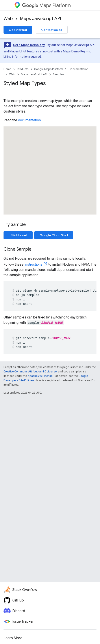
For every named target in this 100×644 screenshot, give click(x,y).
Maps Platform (46, 5)
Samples (58, 74)
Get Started (18, 30)
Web (8, 19)
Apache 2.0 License (40, 376)
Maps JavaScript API (40, 19)
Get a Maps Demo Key (29, 45)
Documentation (79, 69)
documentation (29, 120)
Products (23, 69)
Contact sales (52, 30)
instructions (33, 264)
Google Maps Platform (49, 69)
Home (7, 69)
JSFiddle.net (18, 235)
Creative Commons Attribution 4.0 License (30, 371)
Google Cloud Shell (54, 235)
